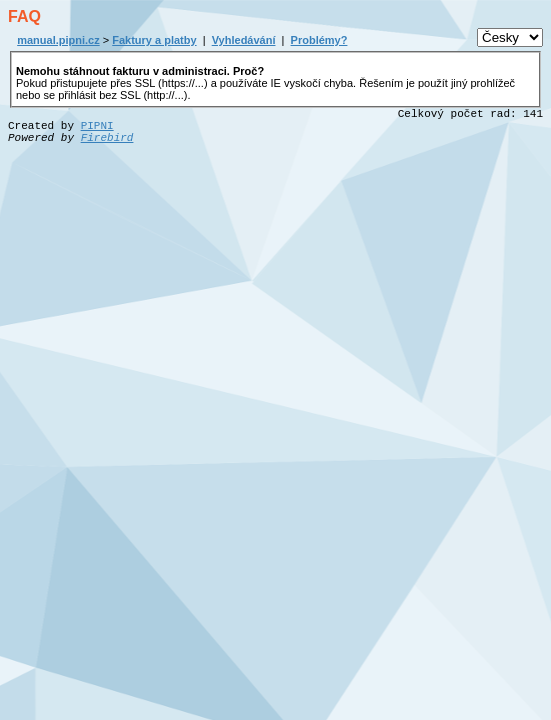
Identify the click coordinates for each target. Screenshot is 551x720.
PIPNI (97, 126)
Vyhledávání (244, 40)
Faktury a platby (154, 40)
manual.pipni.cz (58, 40)
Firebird (107, 138)
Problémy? (319, 40)
